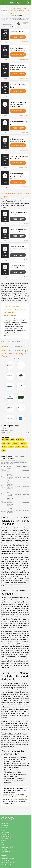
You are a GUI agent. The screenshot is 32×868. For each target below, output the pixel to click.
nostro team (7, 323)
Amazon (18, 447)
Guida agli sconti (7, 836)
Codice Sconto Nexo (10, 795)
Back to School (6, 864)
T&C (3, 845)
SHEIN (13, 440)
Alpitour (11, 447)
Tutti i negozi (5, 832)
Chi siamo (5, 826)
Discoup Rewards (7, 839)
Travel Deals (5, 860)
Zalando (25, 447)
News (3, 830)
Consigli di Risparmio (16, 16)
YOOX (9, 443)
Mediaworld (20, 440)
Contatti (4, 841)
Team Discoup (6, 851)
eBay (4, 443)
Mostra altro (15, 359)
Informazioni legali (7, 847)
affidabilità (6, 336)
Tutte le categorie (7, 834)
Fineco (4, 447)
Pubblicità (4, 828)
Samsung (24, 443)
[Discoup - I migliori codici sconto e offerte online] (15, 3)
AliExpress (5, 440)
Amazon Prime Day (8, 862)
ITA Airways (16, 443)
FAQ (3, 843)
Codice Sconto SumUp (20, 799)
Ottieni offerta (18, 37)
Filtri (26, 24)
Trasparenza (5, 849)
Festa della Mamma (8, 858)
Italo (4, 450)
